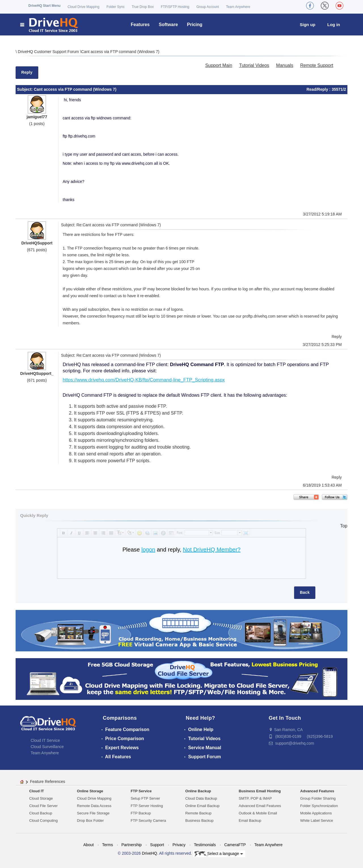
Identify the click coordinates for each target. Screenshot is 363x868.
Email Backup (250, 821)
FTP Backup (141, 813)
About (89, 845)
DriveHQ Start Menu (44, 6)
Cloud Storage (41, 798)
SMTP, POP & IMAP (255, 798)
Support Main (219, 65)
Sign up (308, 25)
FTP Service (141, 791)
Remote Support (317, 65)
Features (140, 25)
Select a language (219, 854)
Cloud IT (37, 791)
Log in (334, 25)
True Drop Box (143, 7)
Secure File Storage (93, 813)
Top (344, 526)
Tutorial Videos (254, 65)
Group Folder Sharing (318, 798)
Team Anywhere (238, 7)
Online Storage (90, 791)
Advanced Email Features (260, 806)
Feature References (48, 782)
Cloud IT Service (45, 740)
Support (157, 845)
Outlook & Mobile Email (258, 813)
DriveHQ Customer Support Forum (49, 52)
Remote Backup (198, 813)
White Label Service (317, 821)
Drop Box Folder (90, 821)
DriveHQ (149, 853)
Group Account (208, 7)
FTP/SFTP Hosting (175, 7)
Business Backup (199, 821)
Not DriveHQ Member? (212, 550)
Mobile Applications (316, 813)
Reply (27, 72)
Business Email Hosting (260, 791)
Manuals (285, 65)
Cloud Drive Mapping (83, 7)
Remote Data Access (94, 806)
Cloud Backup (41, 813)
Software (168, 25)
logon (148, 550)
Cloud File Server (43, 806)
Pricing (195, 25)
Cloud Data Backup (201, 798)
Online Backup (198, 791)
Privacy (179, 845)
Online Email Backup (202, 806)
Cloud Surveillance (47, 747)
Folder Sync (115, 7)
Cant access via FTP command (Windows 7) (120, 52)
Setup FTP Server (145, 798)
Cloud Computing (43, 821)
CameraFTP (235, 845)
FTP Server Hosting (147, 806)
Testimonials (205, 845)
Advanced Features (317, 791)
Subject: (25, 89)
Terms (107, 845)
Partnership (132, 845)
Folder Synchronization (319, 806)
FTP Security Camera (148, 821)
